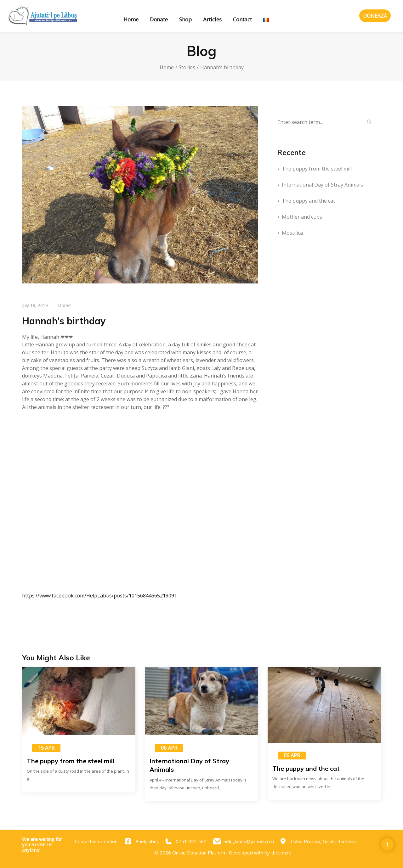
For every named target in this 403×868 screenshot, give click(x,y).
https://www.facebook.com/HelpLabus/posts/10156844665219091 (99, 596)
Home (131, 19)
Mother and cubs (302, 217)
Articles (212, 19)
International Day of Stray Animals (322, 185)
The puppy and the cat (308, 201)
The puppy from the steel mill (317, 169)
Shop (185, 19)
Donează (375, 16)
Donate (159, 19)
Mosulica (292, 233)
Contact (242, 19)
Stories (187, 67)
